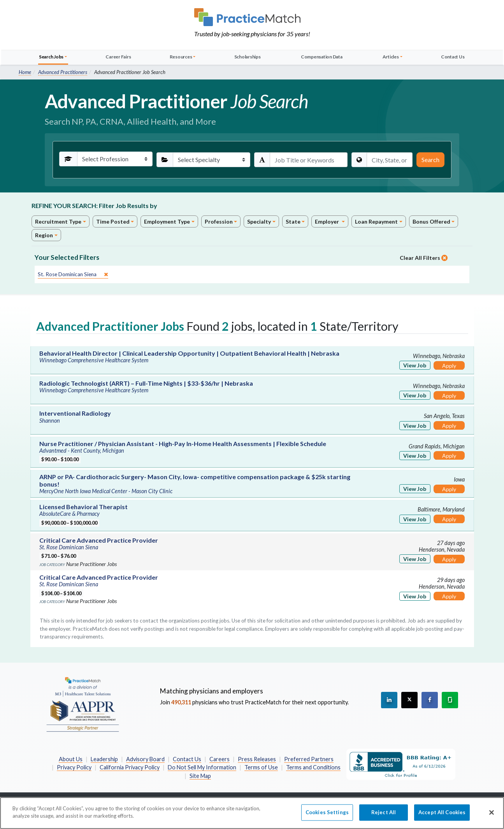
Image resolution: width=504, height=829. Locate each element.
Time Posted (113, 221)
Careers (220, 759)
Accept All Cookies (442, 816)
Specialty (259, 221)
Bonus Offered (431, 221)
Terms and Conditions (313, 767)
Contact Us (453, 57)
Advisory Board (145, 759)
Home (25, 72)
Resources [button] (181, 57)
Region (44, 235)
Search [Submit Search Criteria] (430, 160)
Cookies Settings (327, 816)
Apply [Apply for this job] (449, 366)
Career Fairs (118, 57)
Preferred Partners (309, 759)
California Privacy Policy (130, 767)
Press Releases (257, 759)
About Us (71, 759)
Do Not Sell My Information (202, 767)
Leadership (104, 759)
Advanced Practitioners (63, 72)
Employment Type (167, 221)
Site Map (200, 776)
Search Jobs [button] (51, 57)
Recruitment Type (58, 221)
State (293, 221)
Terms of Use (261, 767)
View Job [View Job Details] (415, 365)
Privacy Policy (74, 767)
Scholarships (248, 57)
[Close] (492, 817)
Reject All (384, 816)
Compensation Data (322, 57)
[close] (73, 274)
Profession (219, 221)
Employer (328, 221)
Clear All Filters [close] (424, 258)
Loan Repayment (376, 221)
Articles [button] (391, 57)
